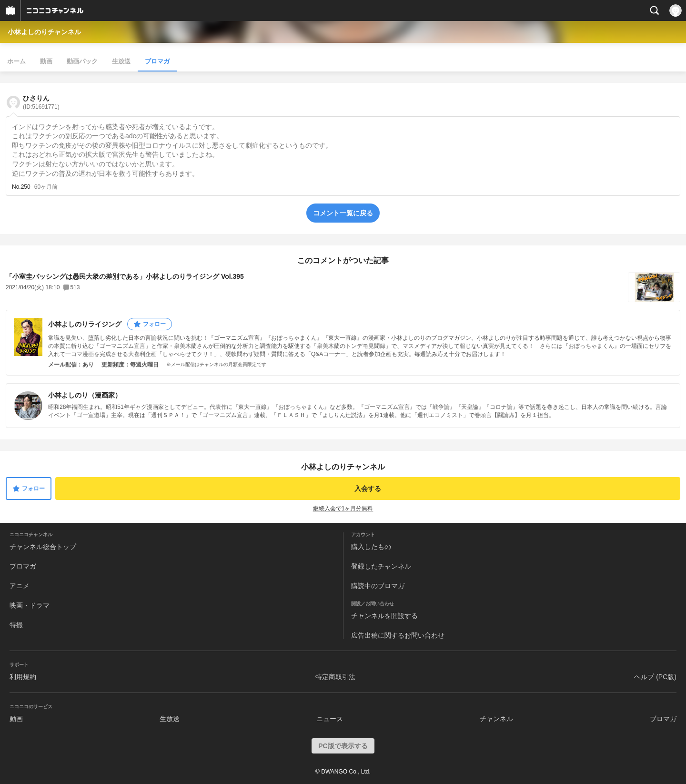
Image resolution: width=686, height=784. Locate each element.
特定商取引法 (335, 677)
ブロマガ (157, 61)
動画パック (82, 61)
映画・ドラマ (30, 605)
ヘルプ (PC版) (655, 677)
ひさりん (41, 102)
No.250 (21, 187)
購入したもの (371, 547)
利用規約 (23, 677)
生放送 (121, 61)
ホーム (16, 61)
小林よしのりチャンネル (44, 32)
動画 (46, 61)
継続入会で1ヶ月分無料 (343, 509)
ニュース (330, 719)
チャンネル (496, 719)
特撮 (16, 625)
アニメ (20, 586)
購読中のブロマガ (378, 586)
